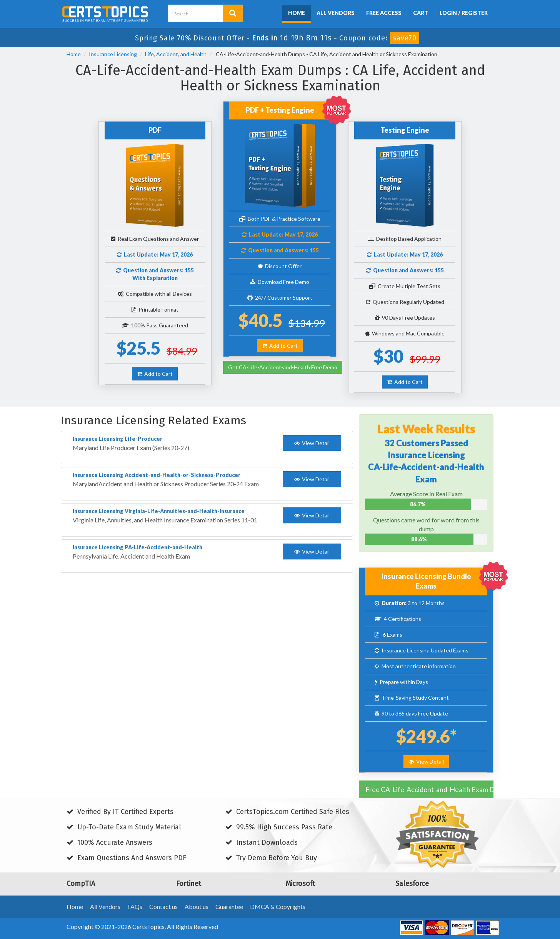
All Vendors (336, 13)
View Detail (426, 761)
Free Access (384, 13)
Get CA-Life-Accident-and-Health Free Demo (283, 367)
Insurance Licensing (113, 54)
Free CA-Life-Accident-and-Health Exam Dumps (429, 789)
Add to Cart (155, 374)
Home (297, 13)
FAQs (135, 906)
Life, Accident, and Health (176, 54)
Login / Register (464, 13)
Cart (421, 13)
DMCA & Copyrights (278, 906)
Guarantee (229, 906)
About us (197, 906)
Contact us (163, 906)
